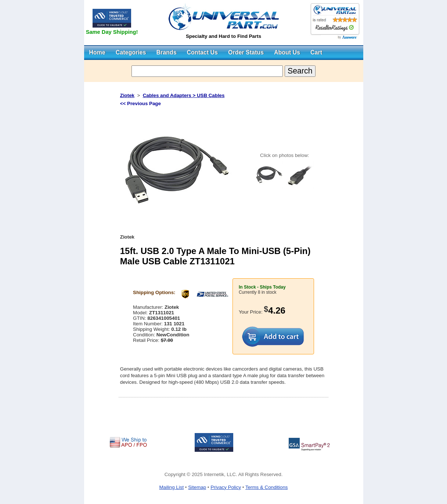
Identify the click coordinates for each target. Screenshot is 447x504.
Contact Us (202, 52)
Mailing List (171, 487)
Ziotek (127, 95)
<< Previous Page (140, 103)
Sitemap (197, 487)
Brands (167, 52)
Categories (131, 52)
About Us (287, 52)
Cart (316, 52)
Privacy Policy (226, 487)
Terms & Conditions (267, 487)
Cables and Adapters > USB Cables (184, 95)
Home (97, 52)
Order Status (246, 52)
